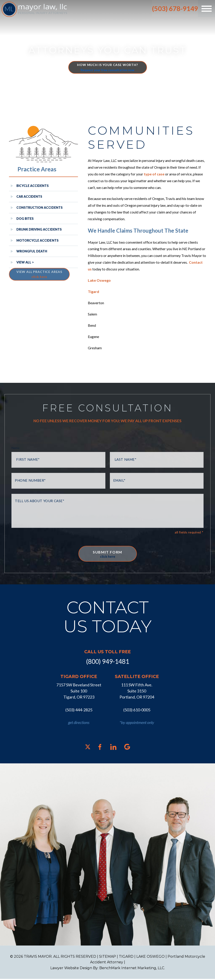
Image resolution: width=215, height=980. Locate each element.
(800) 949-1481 (108, 662)
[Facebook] (100, 748)
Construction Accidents (40, 208)
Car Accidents (29, 196)
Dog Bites (25, 219)
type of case (154, 174)
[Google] (127, 748)
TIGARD (126, 957)
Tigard (93, 292)
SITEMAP (107, 957)
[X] (88, 748)
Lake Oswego (99, 281)
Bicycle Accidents (33, 186)
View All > (25, 262)
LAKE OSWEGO (151, 957)
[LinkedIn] (113, 748)
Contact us (98, 269)
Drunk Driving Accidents (39, 229)
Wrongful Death (32, 251)
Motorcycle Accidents (38, 240)
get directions (79, 723)
